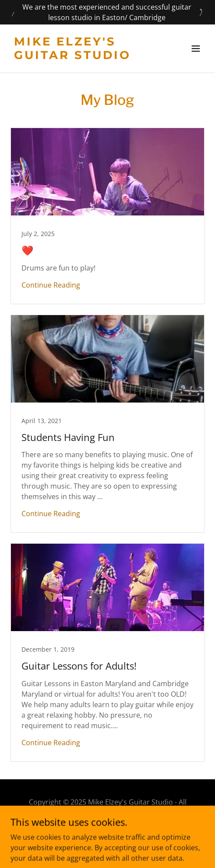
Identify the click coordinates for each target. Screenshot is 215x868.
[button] (196, 49)
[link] (78, 56)
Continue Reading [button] (51, 285)
